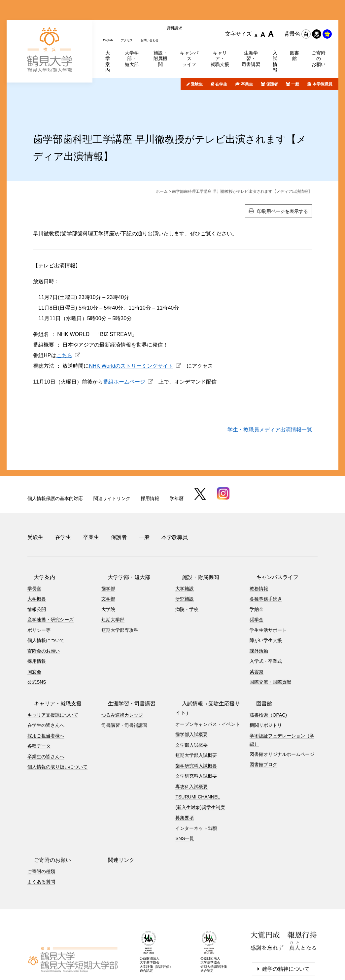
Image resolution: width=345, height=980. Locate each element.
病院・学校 (187, 575)
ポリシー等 (39, 596)
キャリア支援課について (53, 681)
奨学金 (257, 586)
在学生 (221, 58)
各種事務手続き (266, 565)
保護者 (272, 58)
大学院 (108, 575)
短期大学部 (113, 586)
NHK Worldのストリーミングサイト (131, 339)
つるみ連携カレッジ (122, 681)
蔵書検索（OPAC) (268, 681)
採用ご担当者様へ (46, 701)
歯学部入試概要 (191, 700)
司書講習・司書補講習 (124, 691)
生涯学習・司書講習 (125, 669)
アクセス (132, 11)
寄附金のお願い (44, 617)
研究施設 (185, 565)
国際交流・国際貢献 (270, 648)
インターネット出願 (196, 794)
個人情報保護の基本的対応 (55, 472)
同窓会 (34, 637)
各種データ (39, 712)
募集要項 (185, 784)
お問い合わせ (159, 11)
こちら (64, 329)
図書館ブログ (263, 730)
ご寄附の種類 (41, 837)
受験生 (197, 58)
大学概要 (37, 565)
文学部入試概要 (191, 711)
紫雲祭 (257, 637)
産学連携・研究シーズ (51, 586)
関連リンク (115, 826)
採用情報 (150, 472)
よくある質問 (41, 848)
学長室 (34, 554)
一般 (295, 58)
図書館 (258, 669)
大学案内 (38, 543)
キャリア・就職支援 (51, 669)
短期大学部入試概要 (196, 721)
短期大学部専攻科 (120, 596)
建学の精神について (286, 935)
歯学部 (108, 554)
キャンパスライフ (271, 543)
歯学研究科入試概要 (196, 731)
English (109, 11)
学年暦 (177, 472)
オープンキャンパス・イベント (208, 690)
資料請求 (187, 11)
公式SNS (37, 648)
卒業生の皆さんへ (46, 722)
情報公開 (37, 575)
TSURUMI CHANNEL (198, 763)
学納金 (257, 575)
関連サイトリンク (112, 472)
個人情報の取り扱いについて (57, 733)
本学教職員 (323, 58)
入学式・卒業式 (266, 627)
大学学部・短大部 (122, 543)
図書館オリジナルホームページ (282, 720)
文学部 (108, 565)
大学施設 (185, 554)
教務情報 (259, 554)
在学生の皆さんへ (46, 691)
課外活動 (259, 617)
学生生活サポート (268, 596)
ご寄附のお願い (46, 826)
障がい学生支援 (266, 606)
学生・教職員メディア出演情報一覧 (270, 403)
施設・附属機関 (194, 543)
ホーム (162, 165)
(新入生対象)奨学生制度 (200, 773)
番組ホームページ (124, 355)
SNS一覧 (185, 804)
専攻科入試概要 (191, 752)
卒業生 (247, 58)
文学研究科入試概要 (196, 742)
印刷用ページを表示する (283, 185)
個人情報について (46, 606)
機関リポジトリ (266, 691)
